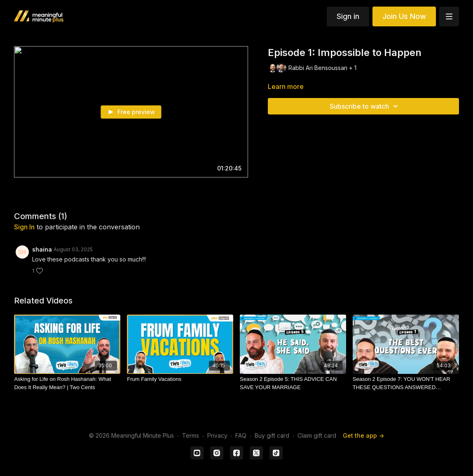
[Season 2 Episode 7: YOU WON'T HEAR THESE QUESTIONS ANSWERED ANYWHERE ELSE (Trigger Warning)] (406, 383)
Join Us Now (404, 16)
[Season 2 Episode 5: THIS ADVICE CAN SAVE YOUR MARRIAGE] (293, 383)
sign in (24, 227)
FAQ (241, 435)
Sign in (348, 16)
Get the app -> (363, 435)
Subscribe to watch (365, 106)
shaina (42, 249)
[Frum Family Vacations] (180, 379)
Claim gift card (317, 435)
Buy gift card (272, 435)
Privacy (217, 435)
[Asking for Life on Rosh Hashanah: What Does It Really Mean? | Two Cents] (67, 383)
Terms (191, 435)
